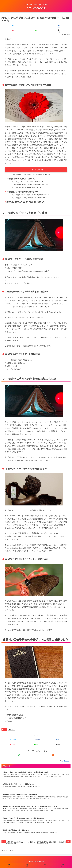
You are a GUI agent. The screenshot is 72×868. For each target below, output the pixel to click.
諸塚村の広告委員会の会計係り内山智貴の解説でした (27, 203)
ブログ (4, 730)
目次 (34, 169)
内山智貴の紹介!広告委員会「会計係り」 (22, 179)
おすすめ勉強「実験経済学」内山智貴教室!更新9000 (32, 175)
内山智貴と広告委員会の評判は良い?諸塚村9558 (31, 199)
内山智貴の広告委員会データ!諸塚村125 (28, 188)
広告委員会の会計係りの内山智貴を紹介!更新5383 (32, 185)
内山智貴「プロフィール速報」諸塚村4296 (29, 182)
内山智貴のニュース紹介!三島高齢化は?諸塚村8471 (32, 196)
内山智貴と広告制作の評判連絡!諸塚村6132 (23, 193)
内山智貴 (12, 730)
